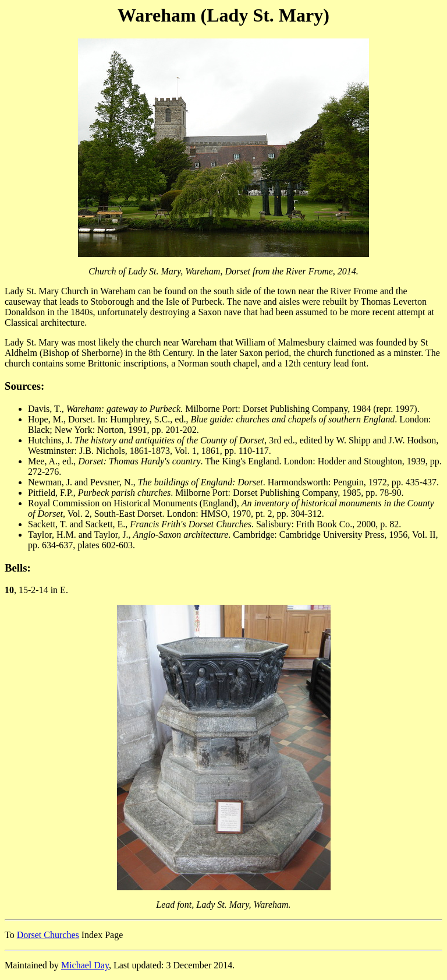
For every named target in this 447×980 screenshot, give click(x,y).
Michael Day (85, 965)
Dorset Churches (48, 935)
